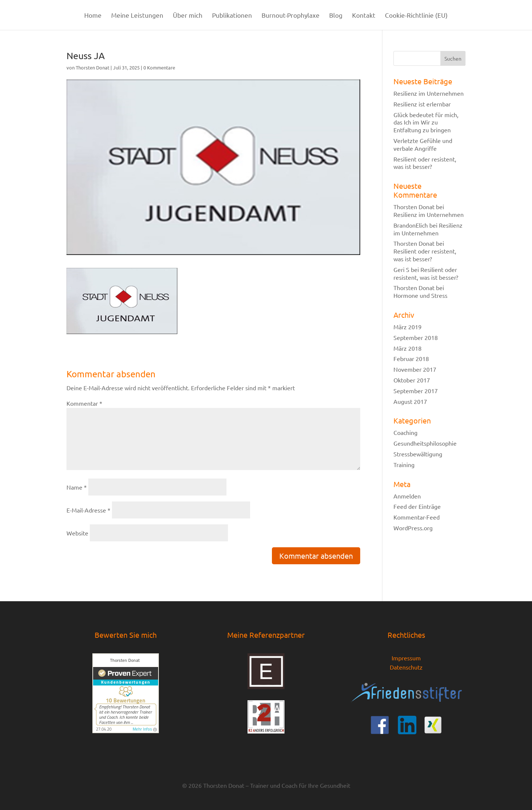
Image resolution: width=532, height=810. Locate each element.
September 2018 (416, 337)
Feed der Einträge (417, 506)
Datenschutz (406, 667)
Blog (336, 16)
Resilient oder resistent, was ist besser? (425, 163)
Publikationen (232, 16)
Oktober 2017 (412, 380)
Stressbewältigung (418, 454)
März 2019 (407, 327)
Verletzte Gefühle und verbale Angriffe (423, 144)
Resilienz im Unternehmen (429, 93)
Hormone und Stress (420, 295)
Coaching (405, 432)
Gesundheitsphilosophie (425, 443)
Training (404, 464)
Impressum (406, 658)
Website (77, 533)
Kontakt (364, 16)
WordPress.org (413, 528)
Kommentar (84, 403)
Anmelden (407, 496)
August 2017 (410, 401)
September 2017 (416, 391)
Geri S (401, 269)
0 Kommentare (159, 67)
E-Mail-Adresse (88, 510)
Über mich (188, 16)
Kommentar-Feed (417, 517)
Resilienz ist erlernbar (422, 104)
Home (93, 16)
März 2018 (407, 348)
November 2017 (415, 369)
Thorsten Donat (93, 67)
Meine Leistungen (137, 16)
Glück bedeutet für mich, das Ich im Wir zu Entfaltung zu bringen (426, 122)
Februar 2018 (411, 358)
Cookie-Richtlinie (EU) (416, 16)
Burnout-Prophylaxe (291, 16)
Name (77, 487)
